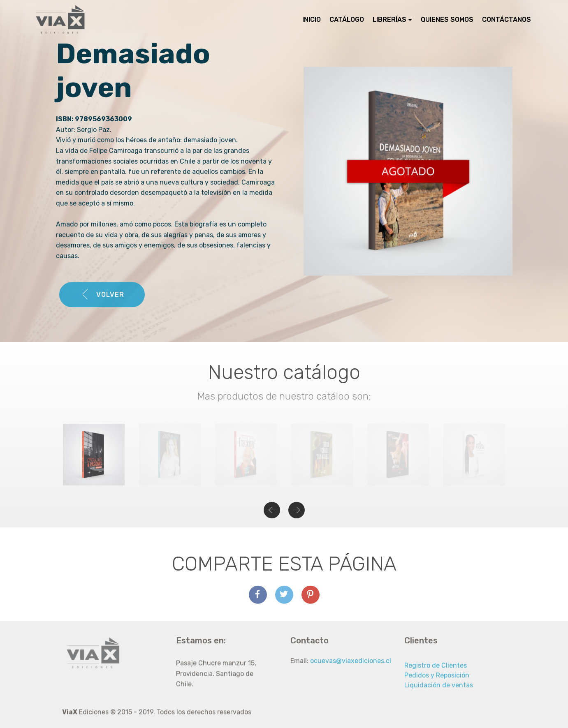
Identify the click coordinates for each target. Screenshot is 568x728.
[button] (272, 515)
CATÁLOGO (347, 20)
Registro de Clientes (436, 675)
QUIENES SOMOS (447, 20)
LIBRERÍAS (389, 20)
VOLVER (102, 303)
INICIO (312, 20)
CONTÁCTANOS (507, 20)
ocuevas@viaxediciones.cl (351, 668)
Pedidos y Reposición (437, 685)
